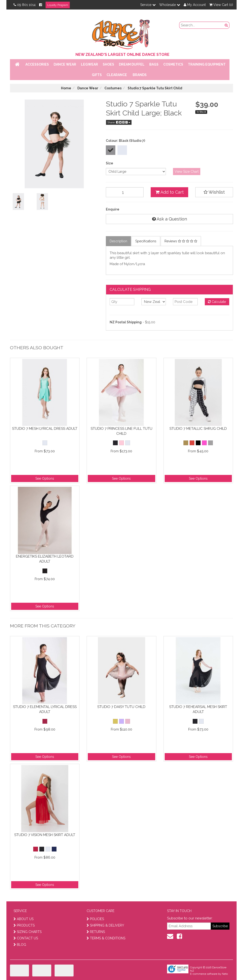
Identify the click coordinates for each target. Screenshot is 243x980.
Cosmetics (173, 64)
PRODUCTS (24, 925)
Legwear (89, 64)
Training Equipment (207, 64)
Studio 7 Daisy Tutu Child (121, 707)
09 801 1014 (25, 5)
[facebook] (179, 936)
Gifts (97, 75)
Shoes (108, 64)
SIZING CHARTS (28, 932)
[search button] (226, 25)
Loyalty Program (58, 5)
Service (148, 5)
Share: (119, 122)
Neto (225, 974)
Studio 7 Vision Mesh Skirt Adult (45, 835)
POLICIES (95, 919)
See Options (45, 478)
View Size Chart (187, 172)
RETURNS (96, 932)
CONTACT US (26, 938)
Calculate (217, 302)
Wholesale (170, 5)
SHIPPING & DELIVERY (105, 925)
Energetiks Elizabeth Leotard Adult (45, 559)
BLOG (20, 945)
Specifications (146, 241)
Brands (140, 75)
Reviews (181, 241)
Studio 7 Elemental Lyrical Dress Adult (45, 709)
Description (118, 241)
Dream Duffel (132, 64)
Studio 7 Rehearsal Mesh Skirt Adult (198, 709)
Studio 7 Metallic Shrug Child (198, 429)
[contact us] (170, 936)
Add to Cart (170, 192)
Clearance (117, 75)
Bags (154, 64)
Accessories (37, 64)
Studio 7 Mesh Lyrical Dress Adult (45, 429)
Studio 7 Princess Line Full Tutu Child (121, 431)
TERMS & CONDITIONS (106, 938)
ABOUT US (23, 919)
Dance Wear (65, 64)
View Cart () (221, 5)
